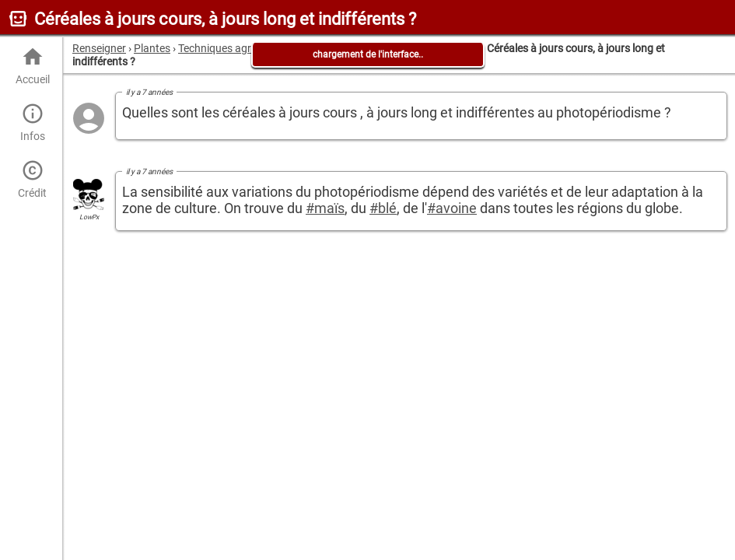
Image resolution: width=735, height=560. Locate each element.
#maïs (325, 208)
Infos (32, 122)
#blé (383, 208)
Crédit (32, 179)
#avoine (452, 208)
